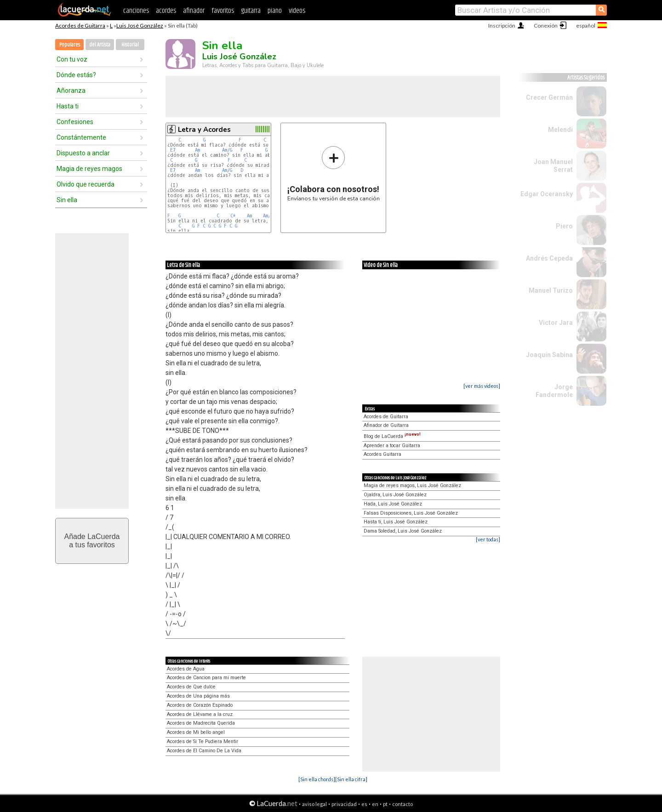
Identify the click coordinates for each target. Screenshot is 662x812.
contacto (402, 804)
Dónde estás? (76, 75)
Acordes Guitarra (382, 454)
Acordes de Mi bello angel (196, 732)
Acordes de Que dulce (191, 687)
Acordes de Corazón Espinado (200, 705)
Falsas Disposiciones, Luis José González (411, 513)
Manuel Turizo (551, 290)
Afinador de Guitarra (386, 425)
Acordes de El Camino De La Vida (204, 751)
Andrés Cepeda (549, 258)
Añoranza (71, 91)
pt (385, 804)
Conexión (546, 26)
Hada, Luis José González (393, 504)
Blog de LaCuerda (392, 436)
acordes (166, 11)
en (375, 804)
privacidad (344, 804)
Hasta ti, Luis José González (396, 522)
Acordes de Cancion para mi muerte (206, 678)
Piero (564, 226)
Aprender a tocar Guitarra (392, 446)
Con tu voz (72, 59)
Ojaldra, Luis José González (395, 495)
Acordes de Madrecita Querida (201, 723)
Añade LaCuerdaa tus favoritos (92, 541)
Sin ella (67, 200)
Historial (130, 45)
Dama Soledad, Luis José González (403, 531)
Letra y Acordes (204, 130)
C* (233, 216)
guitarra (251, 11)
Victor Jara (556, 323)
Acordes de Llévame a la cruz (200, 714)
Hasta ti (68, 106)
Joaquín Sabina (549, 355)
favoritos (223, 11)
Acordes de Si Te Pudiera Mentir (203, 741)
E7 (173, 150)
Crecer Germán (549, 97)
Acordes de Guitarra (80, 26)
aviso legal (314, 804)
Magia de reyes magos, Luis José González (412, 485)
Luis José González (140, 26)
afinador (194, 11)
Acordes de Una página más (198, 696)
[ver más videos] (482, 386)
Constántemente (81, 137)
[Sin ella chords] (317, 779)
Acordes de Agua (186, 669)
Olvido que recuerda (86, 184)
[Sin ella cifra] (351, 779)
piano (275, 11)
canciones (136, 11)
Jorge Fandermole (554, 391)
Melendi (560, 130)
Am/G (227, 150)
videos (297, 11)
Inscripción (502, 26)
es (364, 804)
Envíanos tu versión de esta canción (334, 173)
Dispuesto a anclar (83, 153)
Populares (70, 45)
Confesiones (75, 122)
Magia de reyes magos (89, 169)
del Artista (100, 45)
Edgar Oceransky (547, 194)
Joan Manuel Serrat (553, 166)
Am (197, 150)
